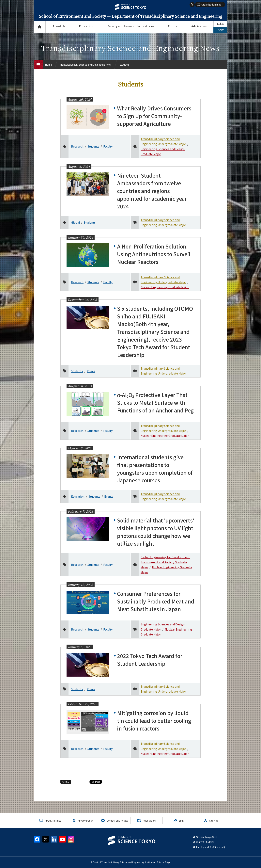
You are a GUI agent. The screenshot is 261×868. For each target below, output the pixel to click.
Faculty (108, 146)
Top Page (40, 27)
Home (48, 64)
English (220, 30)
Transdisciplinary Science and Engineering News (86, 64)
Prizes (91, 371)
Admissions (199, 26)
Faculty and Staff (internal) (211, 847)
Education (86, 26)
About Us (59, 26)
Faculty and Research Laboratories (131, 26)
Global (75, 222)
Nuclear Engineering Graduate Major (165, 287)
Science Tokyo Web (207, 837)
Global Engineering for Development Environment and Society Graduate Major (165, 562)
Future (173, 26)
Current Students (205, 842)
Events (109, 496)
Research (77, 146)
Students (93, 146)
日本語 (221, 24)
